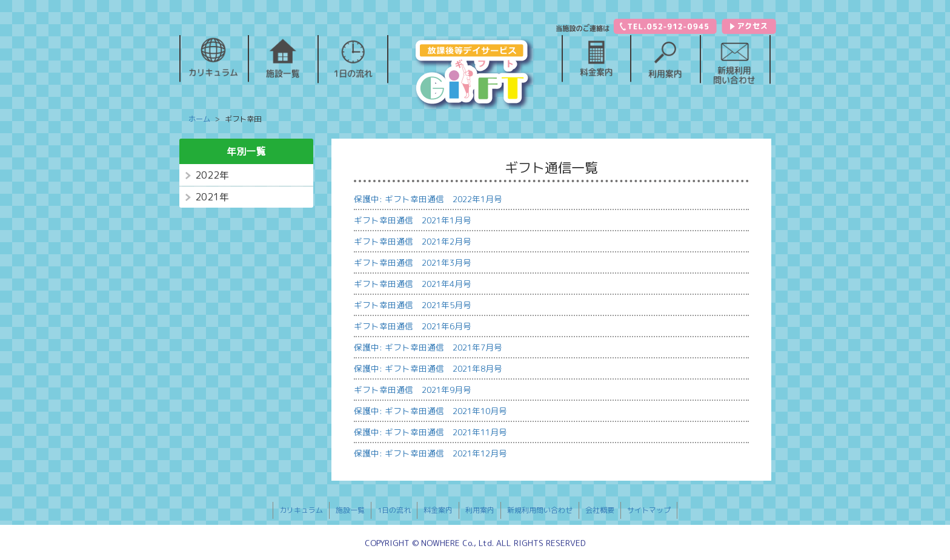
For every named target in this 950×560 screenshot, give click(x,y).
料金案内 (438, 510)
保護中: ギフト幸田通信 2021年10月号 (430, 411)
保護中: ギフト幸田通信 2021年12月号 (430, 453)
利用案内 (480, 510)
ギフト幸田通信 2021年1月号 (413, 220)
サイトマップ (649, 510)
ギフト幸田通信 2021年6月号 (413, 326)
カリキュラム (301, 510)
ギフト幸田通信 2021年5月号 (413, 305)
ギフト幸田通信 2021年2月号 (413, 241)
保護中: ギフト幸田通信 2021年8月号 (428, 368)
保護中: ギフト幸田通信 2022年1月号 (428, 199)
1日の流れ (394, 510)
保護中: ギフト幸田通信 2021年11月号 (430, 432)
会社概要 (600, 510)
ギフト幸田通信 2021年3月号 (413, 262)
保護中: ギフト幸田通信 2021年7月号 (428, 347)
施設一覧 (350, 510)
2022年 (212, 175)
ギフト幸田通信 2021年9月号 (413, 390)
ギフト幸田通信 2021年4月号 (413, 284)
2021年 (212, 197)
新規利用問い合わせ (540, 510)
